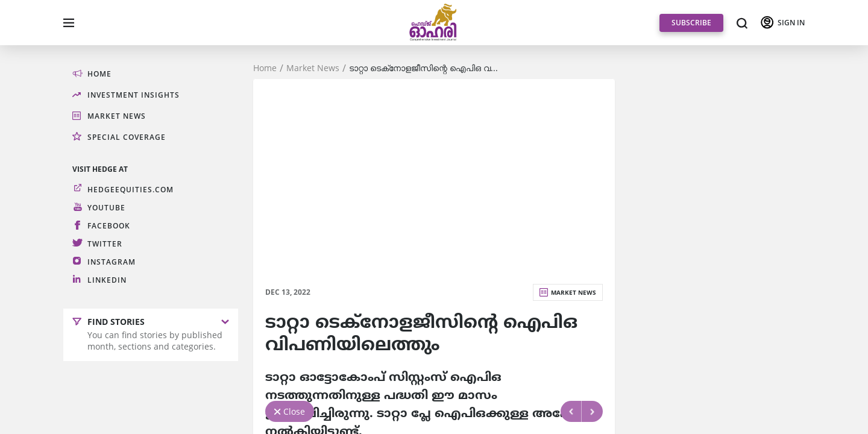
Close (294, 411)
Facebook (109, 226)
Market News (313, 68)
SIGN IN (791, 23)
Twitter (105, 244)
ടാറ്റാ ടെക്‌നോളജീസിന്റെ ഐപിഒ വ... (423, 68)
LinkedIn (107, 280)
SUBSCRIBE (691, 23)
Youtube (106, 208)
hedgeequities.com (131, 190)
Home (265, 68)
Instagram (112, 262)
